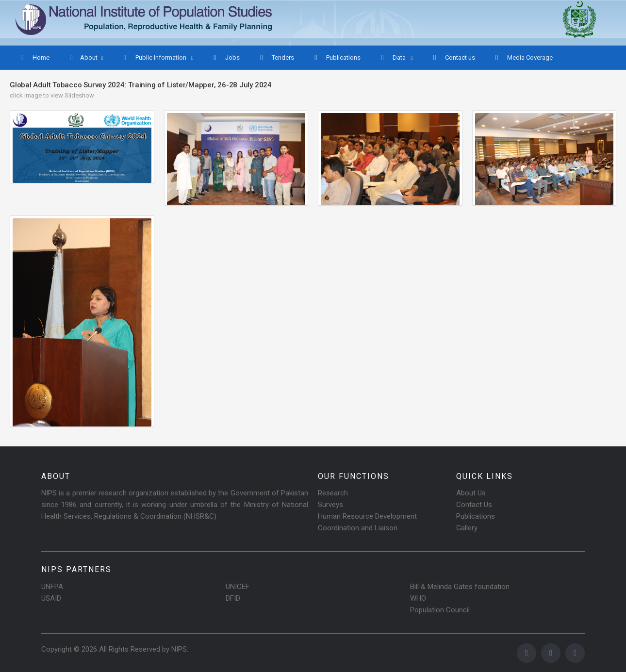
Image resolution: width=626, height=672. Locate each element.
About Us (471, 493)
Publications (336, 58)
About (82, 58)
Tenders (276, 58)
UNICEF (238, 587)
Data (393, 58)
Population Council (440, 610)
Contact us (453, 58)
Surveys (330, 505)
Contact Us (474, 505)
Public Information (155, 58)
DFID (233, 598)
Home (34, 58)
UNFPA (52, 587)
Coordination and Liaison (358, 528)
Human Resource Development (367, 516)
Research (333, 493)
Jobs (225, 58)
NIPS (179, 649)
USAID (51, 598)
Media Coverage (523, 58)
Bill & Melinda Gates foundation (460, 587)
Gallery (467, 528)
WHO (418, 598)
